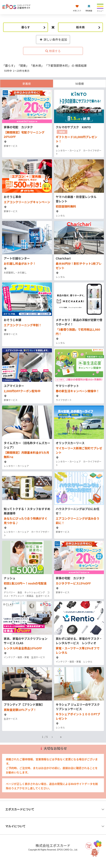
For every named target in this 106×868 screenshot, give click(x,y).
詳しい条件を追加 (53, 39)
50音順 (79, 84)
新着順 (26, 84)
